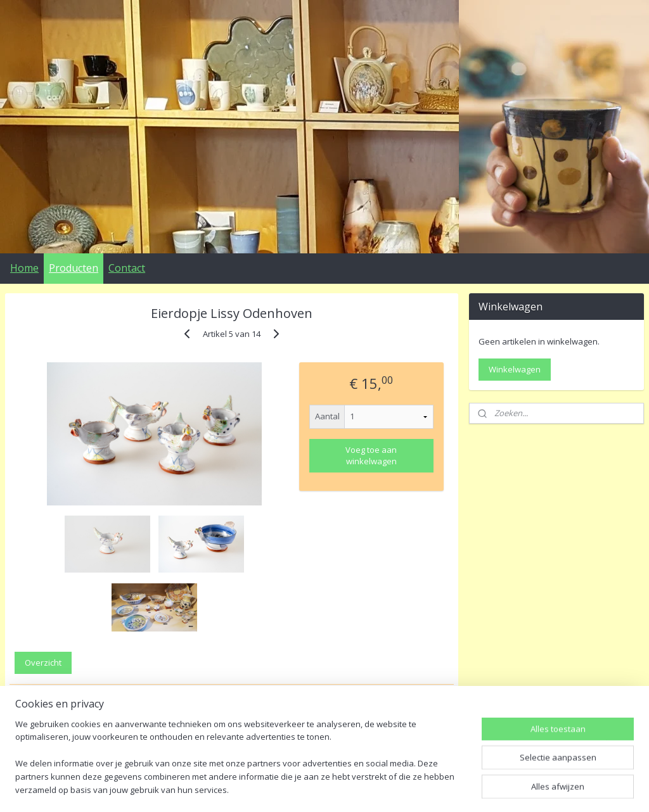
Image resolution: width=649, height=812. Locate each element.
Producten (74, 268)
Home (24, 268)
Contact (127, 268)
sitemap (307, 789)
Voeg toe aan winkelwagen (371, 455)
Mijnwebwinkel (493, 789)
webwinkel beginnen (382, 789)
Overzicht (43, 663)
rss (334, 789)
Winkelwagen (515, 369)
